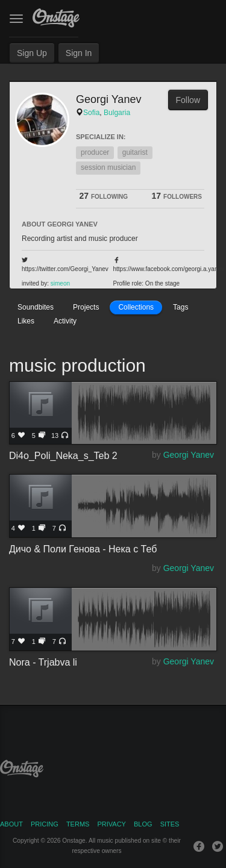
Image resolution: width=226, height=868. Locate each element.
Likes (26, 321)
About (11, 824)
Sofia (91, 113)
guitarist (135, 152)
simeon (60, 283)
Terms (78, 824)
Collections (136, 307)
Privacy (111, 824)
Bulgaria (117, 113)
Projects (86, 307)
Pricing (45, 824)
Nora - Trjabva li (113, 619)
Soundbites (36, 307)
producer (95, 152)
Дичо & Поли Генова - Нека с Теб (113, 506)
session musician (108, 167)
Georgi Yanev (189, 455)
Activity (65, 321)
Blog (143, 824)
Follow (188, 100)
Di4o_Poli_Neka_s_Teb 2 (113, 413)
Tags (180, 307)
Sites (170, 824)
